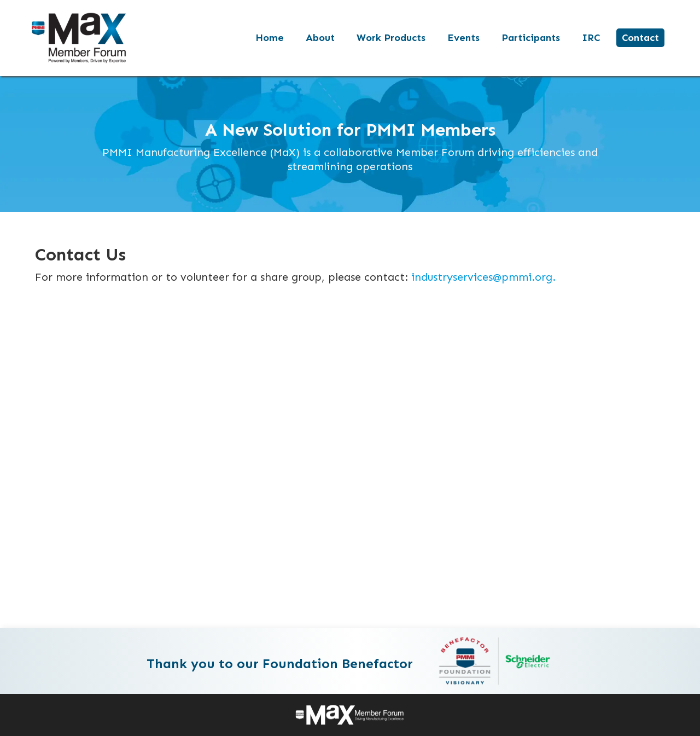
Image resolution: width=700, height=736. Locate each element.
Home (270, 38)
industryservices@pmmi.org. (483, 277)
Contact (640, 38)
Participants (531, 38)
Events (463, 38)
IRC (591, 38)
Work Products (391, 38)
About (320, 38)
